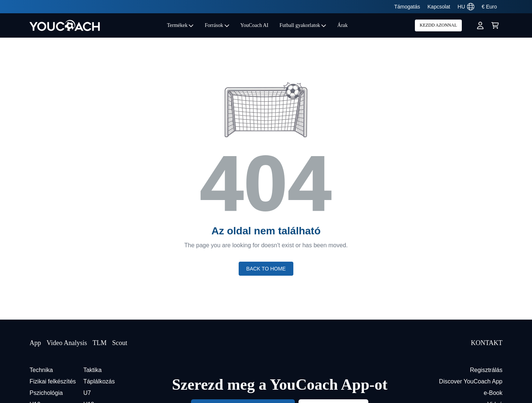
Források (217, 25)
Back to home (266, 269)
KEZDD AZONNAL (438, 25)
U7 (87, 393)
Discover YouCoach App (471, 381)
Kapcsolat (439, 7)
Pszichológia (46, 393)
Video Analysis (67, 343)
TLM (99, 343)
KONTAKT (487, 343)
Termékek (180, 25)
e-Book (493, 393)
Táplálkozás (99, 381)
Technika (41, 370)
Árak (342, 25)
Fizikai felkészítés (53, 381)
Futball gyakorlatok (303, 25)
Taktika (92, 370)
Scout (120, 343)
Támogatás (407, 7)
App (35, 343)
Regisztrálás (486, 370)
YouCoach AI (255, 25)
